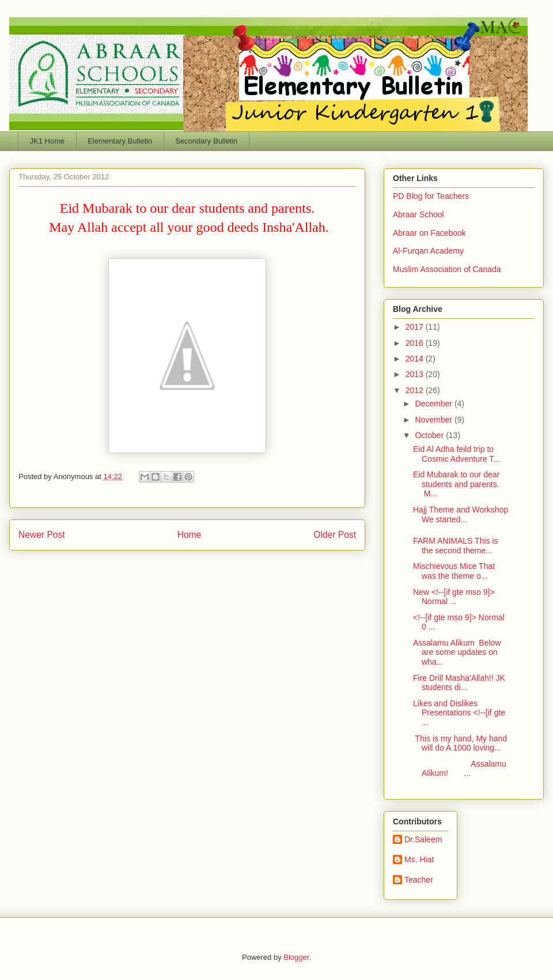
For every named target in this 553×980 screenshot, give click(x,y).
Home (190, 535)
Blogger (296, 957)
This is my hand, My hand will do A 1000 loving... (460, 743)
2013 (416, 374)
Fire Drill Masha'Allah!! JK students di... (459, 683)
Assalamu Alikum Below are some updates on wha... (457, 653)
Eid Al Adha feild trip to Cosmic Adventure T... (457, 454)
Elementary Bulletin (120, 141)
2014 (416, 359)
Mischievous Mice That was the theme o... (454, 571)
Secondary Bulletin (206, 141)
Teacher (419, 880)
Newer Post (42, 535)
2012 (416, 390)
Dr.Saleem (423, 839)
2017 (416, 327)
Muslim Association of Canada (447, 269)
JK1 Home (48, 141)
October (430, 435)
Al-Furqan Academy (428, 251)
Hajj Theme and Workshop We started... (461, 514)
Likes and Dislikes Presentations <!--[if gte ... (459, 713)
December (434, 404)
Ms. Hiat (419, 860)
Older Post (335, 535)
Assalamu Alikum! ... (460, 769)
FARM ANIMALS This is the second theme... (456, 546)
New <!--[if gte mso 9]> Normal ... (454, 597)
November (434, 420)
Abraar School (418, 214)
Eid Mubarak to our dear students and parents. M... (456, 484)
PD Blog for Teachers (431, 196)
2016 (416, 343)
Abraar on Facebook (429, 233)
